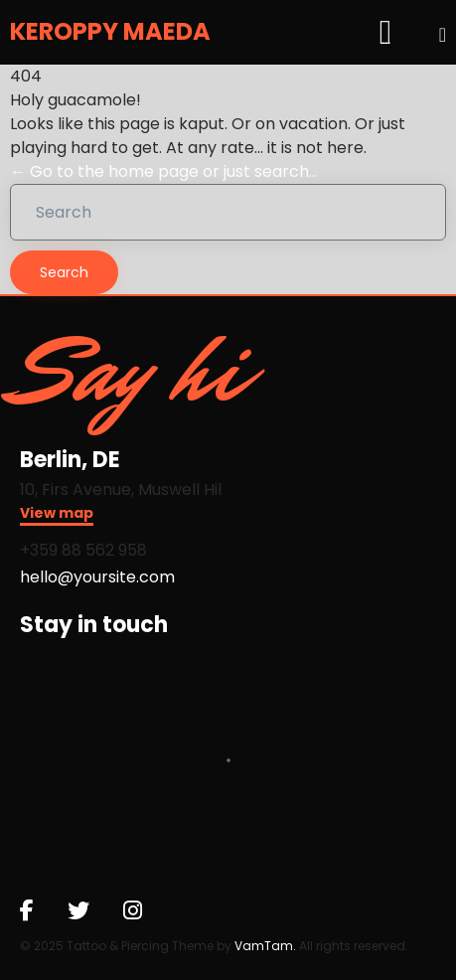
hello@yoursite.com (97, 577)
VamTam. (265, 946)
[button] (57, 515)
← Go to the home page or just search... (164, 171)
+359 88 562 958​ (83, 550)
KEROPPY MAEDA (110, 32)
